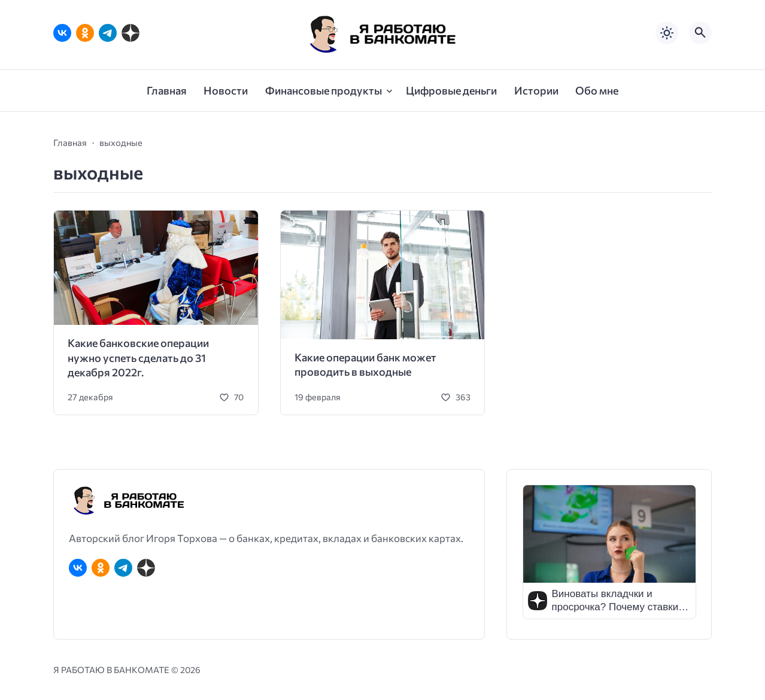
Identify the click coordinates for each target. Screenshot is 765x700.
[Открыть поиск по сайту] (700, 33)
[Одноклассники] (85, 33)
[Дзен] (130, 33)
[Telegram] (108, 33)
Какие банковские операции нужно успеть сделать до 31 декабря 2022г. (138, 357)
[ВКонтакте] (62, 33)
